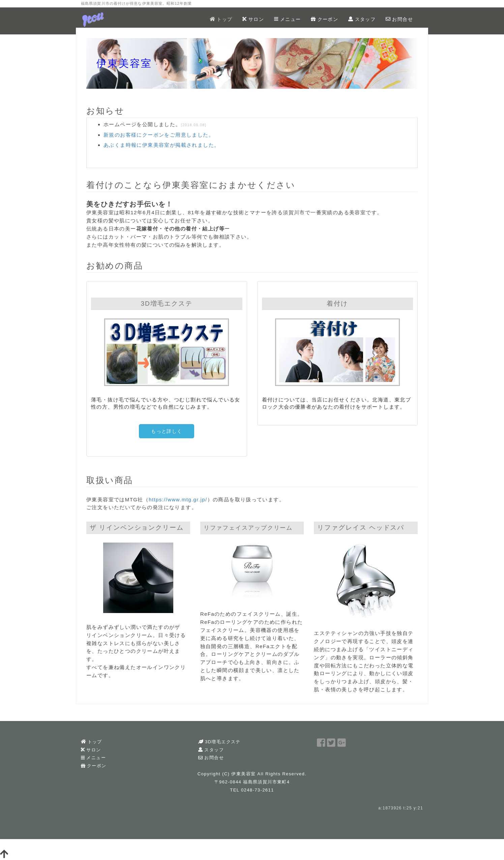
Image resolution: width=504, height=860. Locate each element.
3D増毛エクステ (219, 742)
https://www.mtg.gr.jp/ (178, 500)
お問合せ (399, 19)
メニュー (287, 19)
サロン (253, 19)
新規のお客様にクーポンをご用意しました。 (159, 135)
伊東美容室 (243, 774)
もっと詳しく (167, 431)
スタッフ (362, 19)
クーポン (324, 19)
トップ (221, 19)
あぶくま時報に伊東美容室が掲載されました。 (161, 145)
